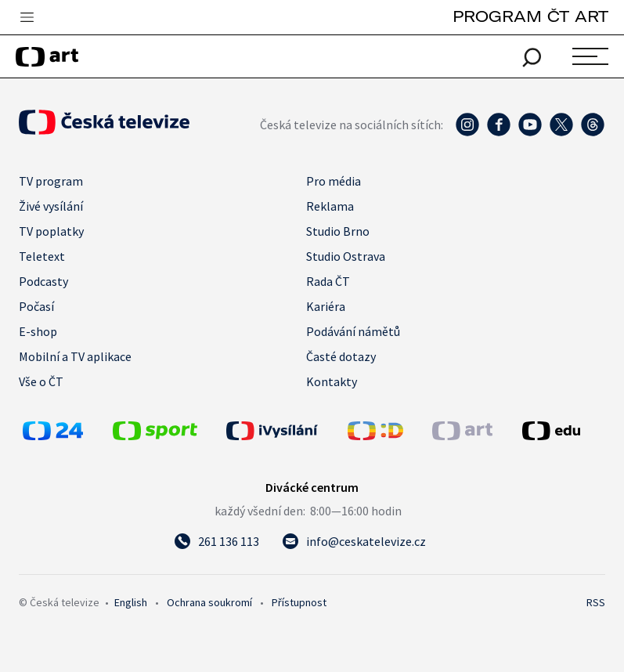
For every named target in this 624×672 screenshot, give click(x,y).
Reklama (330, 206)
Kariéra (326, 306)
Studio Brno (338, 231)
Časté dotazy (341, 356)
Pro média (334, 181)
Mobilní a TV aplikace (75, 356)
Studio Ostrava (346, 256)
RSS (596, 602)
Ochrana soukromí (209, 602)
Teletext (42, 256)
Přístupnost (299, 602)
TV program (51, 181)
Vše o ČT (41, 381)
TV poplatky (51, 231)
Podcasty (43, 281)
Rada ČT (328, 281)
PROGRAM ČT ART (530, 16)
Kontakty (332, 381)
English (131, 602)
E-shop (38, 331)
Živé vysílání (51, 206)
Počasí (36, 306)
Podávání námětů (353, 331)
